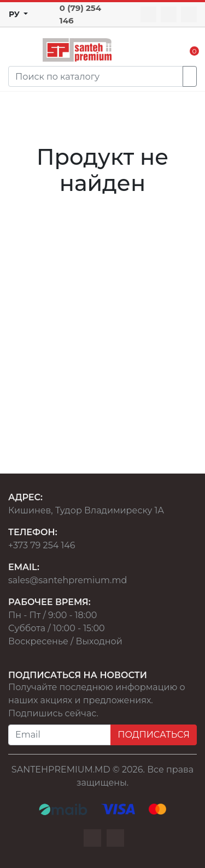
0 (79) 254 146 (80, 14)
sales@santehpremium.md (68, 580)
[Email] (60, 735)
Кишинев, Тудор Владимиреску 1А (86, 510)
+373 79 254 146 (42, 545)
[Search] (96, 76)
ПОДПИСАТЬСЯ (154, 735)
